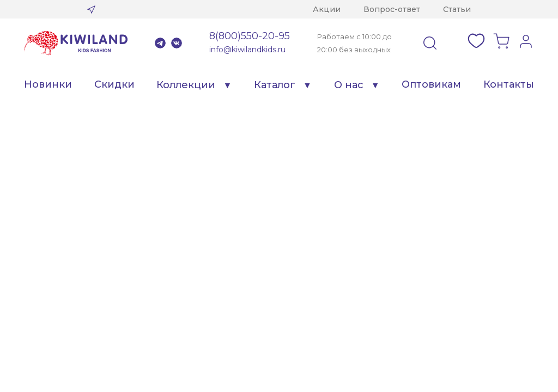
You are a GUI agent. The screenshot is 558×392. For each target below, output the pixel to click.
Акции (327, 9)
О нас (349, 85)
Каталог (275, 85)
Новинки (48, 84)
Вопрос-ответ (392, 9)
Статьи (457, 9)
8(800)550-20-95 (250, 36)
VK (177, 43)
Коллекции (186, 85)
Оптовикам (431, 84)
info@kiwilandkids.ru (247, 50)
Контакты (509, 84)
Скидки (114, 84)
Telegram (160, 43)
